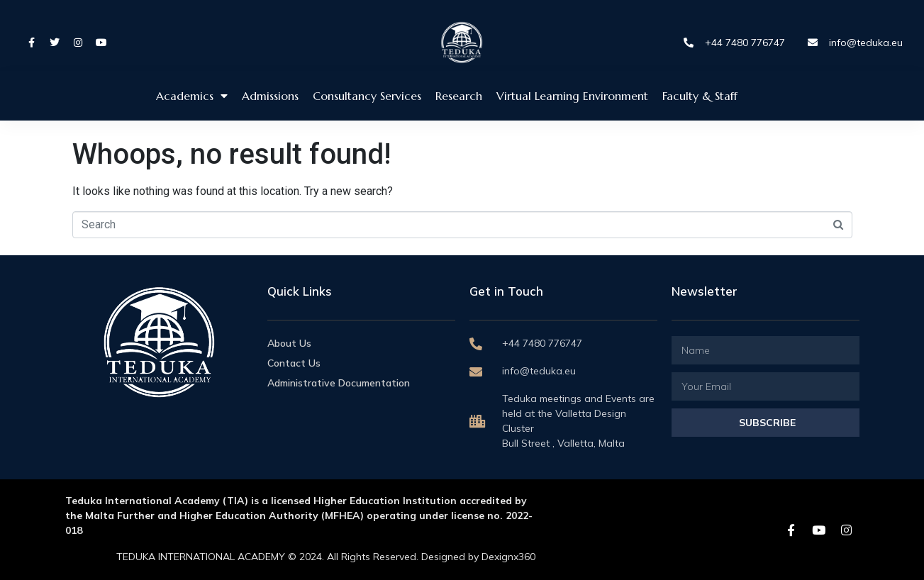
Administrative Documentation (339, 383)
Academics (192, 96)
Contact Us (294, 363)
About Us (289, 343)
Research (459, 96)
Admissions (270, 96)
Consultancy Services (367, 96)
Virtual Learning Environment (572, 96)
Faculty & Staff (700, 96)
